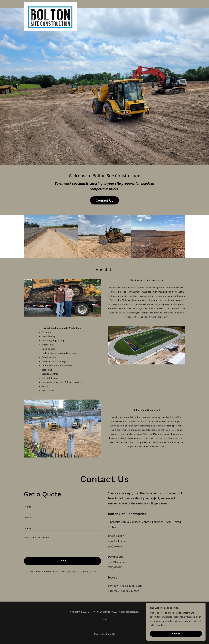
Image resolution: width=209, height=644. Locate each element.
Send (62, 561)
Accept (177, 634)
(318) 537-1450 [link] (115, 546)
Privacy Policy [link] (71, 571)
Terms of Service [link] (86, 571)
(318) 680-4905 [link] (115, 567)
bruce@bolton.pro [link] (117, 541)
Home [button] (105, 619)
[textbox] (62, 505)
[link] (50, 3)
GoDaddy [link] (110, 634)
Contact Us (105, 200)
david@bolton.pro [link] (117, 562)
